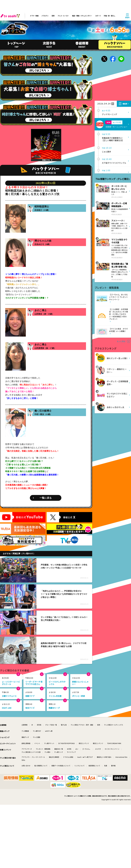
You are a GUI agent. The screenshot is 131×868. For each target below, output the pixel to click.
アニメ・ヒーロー (63, 16)
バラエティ (45, 16)
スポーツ (98, 16)
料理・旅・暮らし (110, 16)
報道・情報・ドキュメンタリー (82, 16)
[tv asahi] (11, 16)
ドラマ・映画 (34, 16)
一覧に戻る (46, 498)
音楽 (53, 16)
